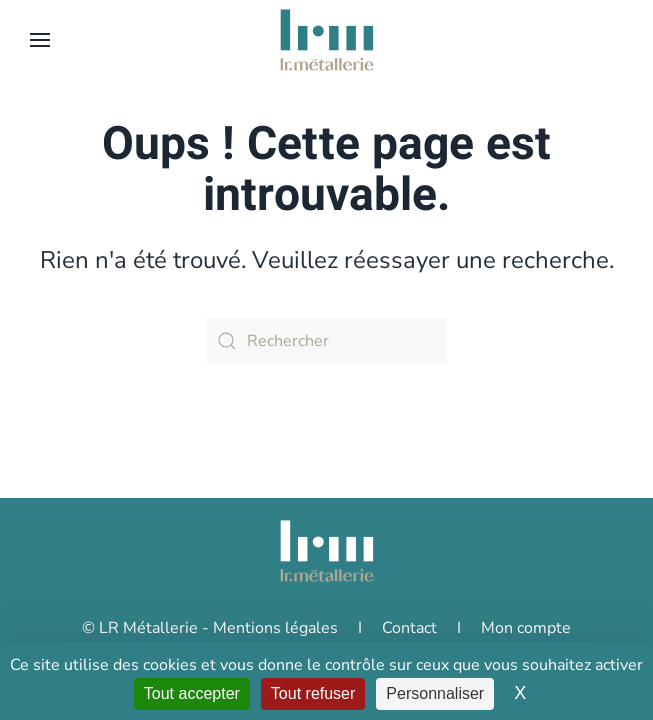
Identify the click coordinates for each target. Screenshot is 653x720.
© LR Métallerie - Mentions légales (210, 628)
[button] (40, 40)
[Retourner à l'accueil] (327, 40)
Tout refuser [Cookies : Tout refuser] (313, 693)
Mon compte (526, 628)
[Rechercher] (327, 341)
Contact (409, 628)
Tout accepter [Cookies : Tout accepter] (192, 693)
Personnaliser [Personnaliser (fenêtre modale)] (435, 693)
